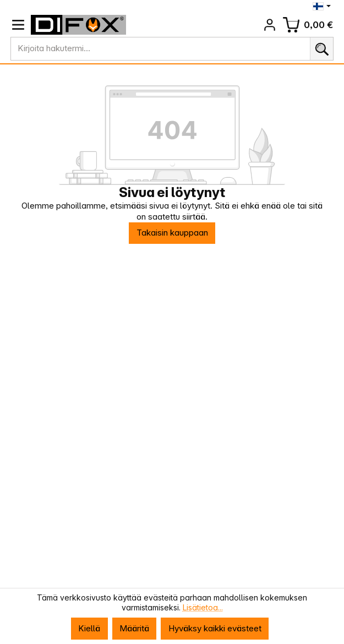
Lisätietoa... (203, 608)
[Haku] (322, 49)
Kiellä (89, 628)
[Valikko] (18, 25)
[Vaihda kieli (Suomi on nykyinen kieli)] (323, 6)
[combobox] (160, 49)
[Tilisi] (270, 25)
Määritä (134, 628)
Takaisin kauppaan (172, 233)
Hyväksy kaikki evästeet (215, 628)
